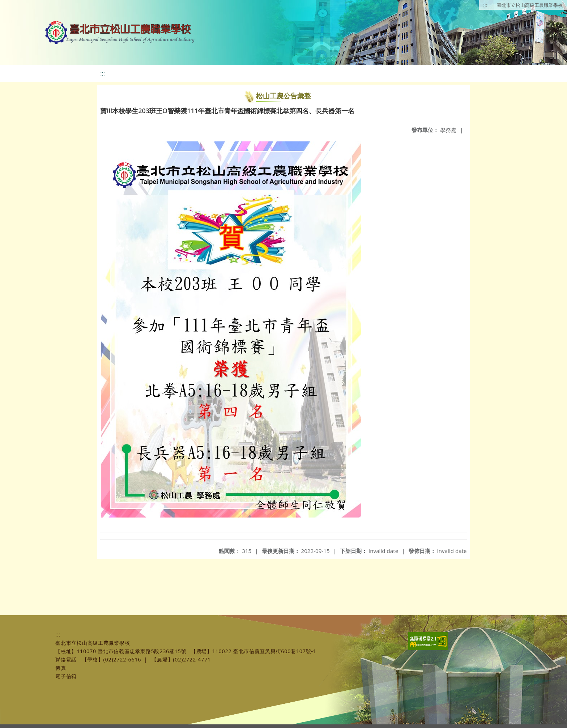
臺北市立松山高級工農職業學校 (530, 5)
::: (485, 5)
